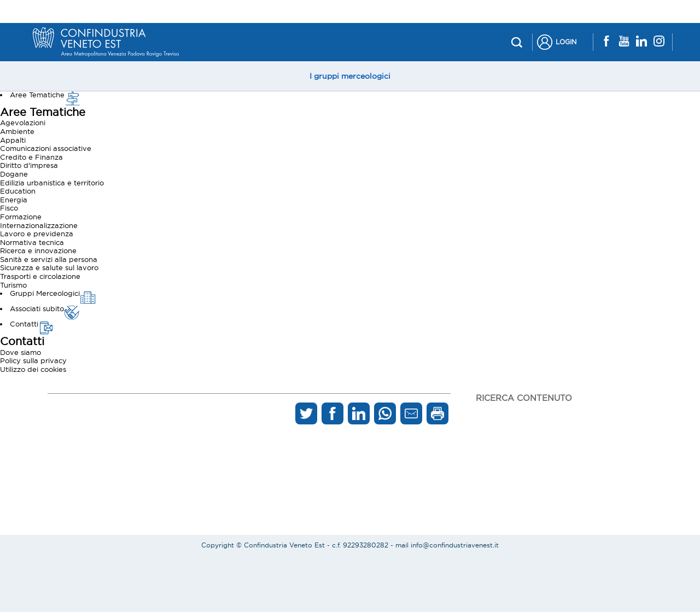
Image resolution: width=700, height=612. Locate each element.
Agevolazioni (23, 123)
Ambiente (17, 131)
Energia (14, 200)
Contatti (32, 324)
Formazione (21, 217)
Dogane (14, 174)
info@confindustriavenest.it (455, 545)
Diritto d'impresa (29, 165)
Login (566, 42)
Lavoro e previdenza (37, 234)
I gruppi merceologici (350, 76)
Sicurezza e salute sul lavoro (49, 267)
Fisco (9, 208)
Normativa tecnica (32, 242)
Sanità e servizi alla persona (49, 259)
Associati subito (45, 308)
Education (18, 191)
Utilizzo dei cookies (33, 369)
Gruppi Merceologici (53, 293)
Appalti (13, 140)
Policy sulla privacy (33, 360)
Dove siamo (21, 352)
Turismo (13, 285)
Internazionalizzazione (39, 225)
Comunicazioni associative (46, 148)
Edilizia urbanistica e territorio (52, 183)
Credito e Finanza (31, 157)
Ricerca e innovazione (38, 250)
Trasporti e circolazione (40, 276)
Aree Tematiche (45, 95)
